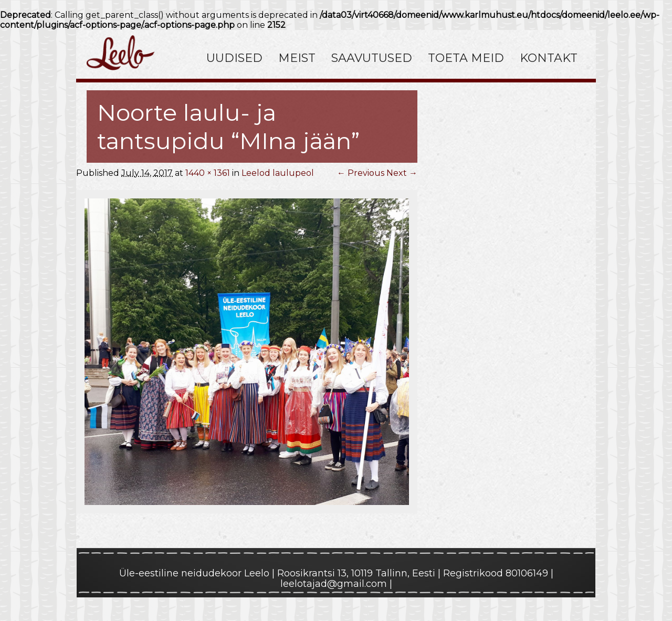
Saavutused (372, 58)
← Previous (361, 173)
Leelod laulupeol (278, 173)
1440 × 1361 (208, 173)
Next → (402, 173)
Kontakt (549, 58)
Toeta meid (466, 58)
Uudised (234, 58)
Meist (297, 58)
